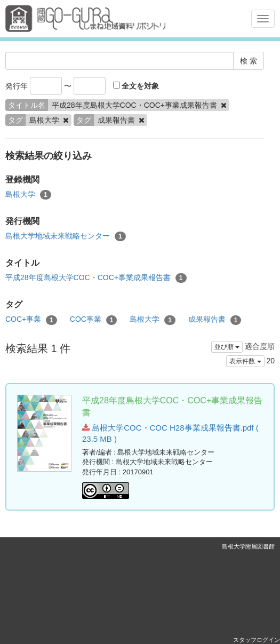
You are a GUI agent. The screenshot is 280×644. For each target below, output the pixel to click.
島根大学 (28, 195)
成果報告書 (215, 320)
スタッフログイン (257, 640)
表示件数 (245, 361)
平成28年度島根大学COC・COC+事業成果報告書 (96, 278)
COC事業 (94, 320)
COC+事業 (31, 320)
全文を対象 (136, 86)
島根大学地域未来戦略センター (66, 236)
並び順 (227, 347)
